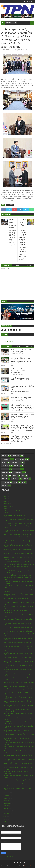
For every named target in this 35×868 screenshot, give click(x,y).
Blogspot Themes (29, 866)
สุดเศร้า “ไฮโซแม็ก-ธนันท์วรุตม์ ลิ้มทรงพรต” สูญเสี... (19, 686)
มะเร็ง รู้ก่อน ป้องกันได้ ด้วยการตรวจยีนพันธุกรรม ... (19, 646)
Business (16, 456)
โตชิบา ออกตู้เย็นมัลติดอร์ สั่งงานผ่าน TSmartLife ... (19, 523)
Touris (26, 479)
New (23, 476)
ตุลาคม (7, 509)
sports (16, 466)
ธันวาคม (7, 504)
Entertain (5, 469)
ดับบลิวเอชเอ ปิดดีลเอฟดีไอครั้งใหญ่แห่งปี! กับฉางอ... (19, 564)
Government (10, 205)
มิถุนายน (7, 801)
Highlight (5, 466)
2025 (4, 496)
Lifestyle (4, 456)
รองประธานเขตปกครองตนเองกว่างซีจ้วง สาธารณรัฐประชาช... (16, 612)
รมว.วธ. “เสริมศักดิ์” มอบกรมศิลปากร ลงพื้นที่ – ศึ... (18, 631)
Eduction (5, 485)
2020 (4, 822)
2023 (4, 501)
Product (4, 479)
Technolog (15, 479)
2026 (4, 494)
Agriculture (5, 482)
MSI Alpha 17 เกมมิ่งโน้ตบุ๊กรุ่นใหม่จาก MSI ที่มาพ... (19, 562)
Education (5, 472)
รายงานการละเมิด (7, 857)
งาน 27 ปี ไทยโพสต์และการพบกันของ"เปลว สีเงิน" (18, 575)
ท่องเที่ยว (15, 476)
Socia (16, 482)
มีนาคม (7, 808)
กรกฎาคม (7, 798)
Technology (18, 472)
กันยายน (7, 793)
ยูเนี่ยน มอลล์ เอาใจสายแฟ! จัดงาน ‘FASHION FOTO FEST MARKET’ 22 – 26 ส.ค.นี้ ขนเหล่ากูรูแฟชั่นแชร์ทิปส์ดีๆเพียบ (22, 407)
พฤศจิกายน (8, 506)
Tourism (17, 469)
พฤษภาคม (7, 803)
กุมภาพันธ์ (7, 811)
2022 (4, 817)
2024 (4, 499)
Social (4, 462)
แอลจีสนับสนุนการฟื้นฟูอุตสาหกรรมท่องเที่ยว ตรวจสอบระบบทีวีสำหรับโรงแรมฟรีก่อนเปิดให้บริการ (22, 371)
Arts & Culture (20, 459)
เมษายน (7, 806)
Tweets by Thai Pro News (8, 342)
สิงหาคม (7, 796)
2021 (4, 819)
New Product (16, 462)
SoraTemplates (11, 866)
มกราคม (7, 813)
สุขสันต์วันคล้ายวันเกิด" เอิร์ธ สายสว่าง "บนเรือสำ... (19, 534)
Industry (4, 476)
